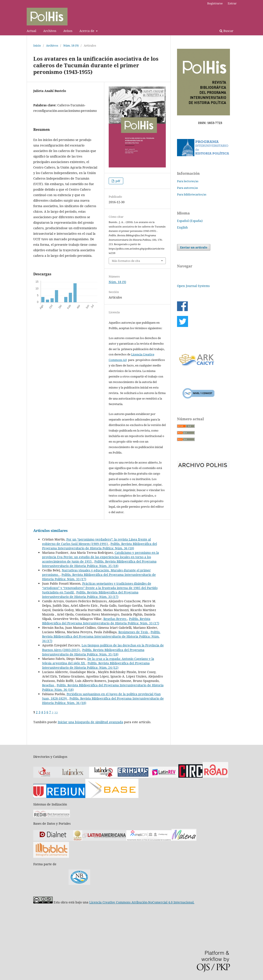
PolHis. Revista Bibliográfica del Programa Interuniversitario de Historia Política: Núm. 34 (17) (101, 636)
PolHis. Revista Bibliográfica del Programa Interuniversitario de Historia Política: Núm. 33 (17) (90, 594)
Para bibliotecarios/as (192, 194)
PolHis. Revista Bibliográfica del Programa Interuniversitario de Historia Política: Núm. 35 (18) (99, 564)
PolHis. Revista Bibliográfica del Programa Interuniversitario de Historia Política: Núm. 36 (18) (100, 546)
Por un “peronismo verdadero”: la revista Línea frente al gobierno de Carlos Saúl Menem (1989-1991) (96, 542)
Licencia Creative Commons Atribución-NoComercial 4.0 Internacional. (142, 902)
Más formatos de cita (126, 261)
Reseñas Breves (115, 619)
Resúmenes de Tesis (134, 632)
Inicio (37, 45)
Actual (31, 31)
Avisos (68, 31)
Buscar (227, 31)
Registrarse (215, 3)
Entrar (232, 3)
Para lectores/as (188, 181)
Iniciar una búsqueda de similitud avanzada (90, 722)
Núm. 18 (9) (71, 45)
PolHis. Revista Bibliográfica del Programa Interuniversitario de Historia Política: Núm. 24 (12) (96, 665)
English (182, 227)
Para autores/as (187, 188)
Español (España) (190, 221)
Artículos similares (50, 531)
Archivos (50, 31)
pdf (118, 181)
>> (56, 712)
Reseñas (48, 685)
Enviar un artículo (194, 247)
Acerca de (87, 31)
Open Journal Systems (193, 286)
